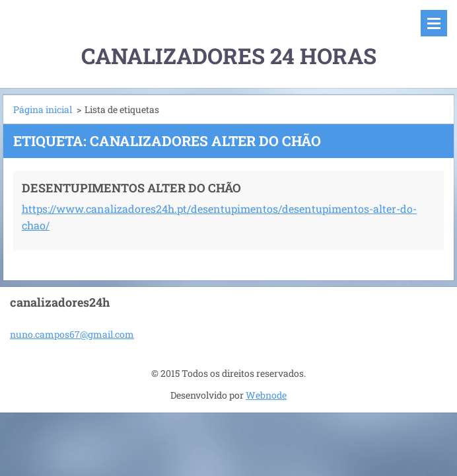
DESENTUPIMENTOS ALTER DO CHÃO (131, 188)
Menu (434, 23)
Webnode (266, 395)
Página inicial (43, 109)
